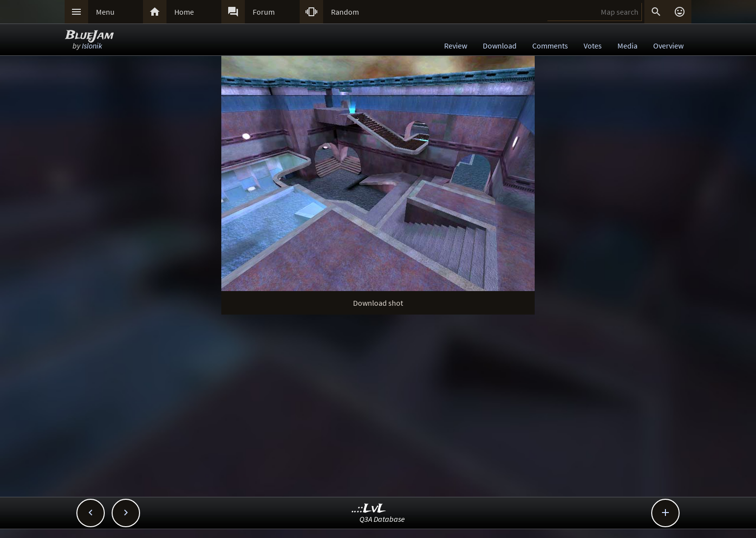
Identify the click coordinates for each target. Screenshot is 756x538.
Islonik (92, 46)
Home (184, 12)
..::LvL (369, 509)
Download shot (378, 303)
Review (456, 46)
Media (627, 46)
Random (345, 12)
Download (500, 46)
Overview (668, 46)
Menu (105, 12)
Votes (593, 46)
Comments (550, 46)
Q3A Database (382, 519)
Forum (264, 12)
